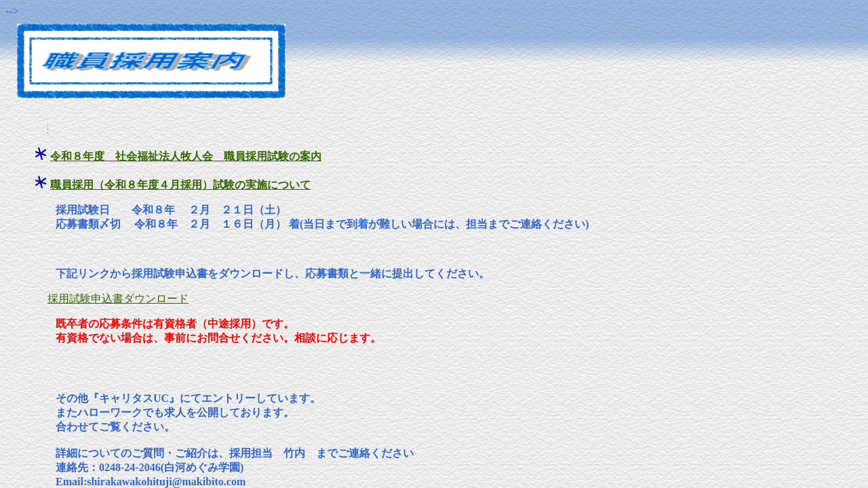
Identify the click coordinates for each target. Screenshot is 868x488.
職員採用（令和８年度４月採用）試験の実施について (180, 185)
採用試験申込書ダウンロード (118, 299)
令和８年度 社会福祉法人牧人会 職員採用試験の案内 (186, 156)
